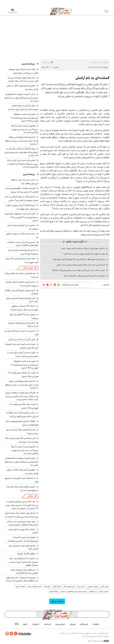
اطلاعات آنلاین (61, 11)
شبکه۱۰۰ (96, 624)
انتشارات (36, 624)
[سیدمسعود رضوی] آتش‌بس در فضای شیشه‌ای (22, 292)
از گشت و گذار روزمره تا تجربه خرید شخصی (23, 531)
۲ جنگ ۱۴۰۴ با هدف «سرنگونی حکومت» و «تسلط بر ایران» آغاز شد (24, 308)
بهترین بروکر (104, 591)
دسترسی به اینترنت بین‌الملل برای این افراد (21, 333)
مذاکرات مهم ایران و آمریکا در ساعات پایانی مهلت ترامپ (83, 248)
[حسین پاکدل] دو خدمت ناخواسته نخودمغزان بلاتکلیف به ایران (23, 244)
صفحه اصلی (104, 62)
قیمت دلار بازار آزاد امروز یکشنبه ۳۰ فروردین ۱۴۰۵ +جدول (23, 375)
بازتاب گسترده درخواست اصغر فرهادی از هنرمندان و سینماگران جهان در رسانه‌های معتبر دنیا (21, 98)
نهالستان (47, 586)
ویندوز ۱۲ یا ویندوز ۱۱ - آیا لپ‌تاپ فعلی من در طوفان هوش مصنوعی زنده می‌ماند (22, 579)
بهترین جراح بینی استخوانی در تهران (74, 591)
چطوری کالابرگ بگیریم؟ (26, 554)
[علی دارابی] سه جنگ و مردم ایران (22, 339)
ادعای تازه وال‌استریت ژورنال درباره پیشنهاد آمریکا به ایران (23, 252)
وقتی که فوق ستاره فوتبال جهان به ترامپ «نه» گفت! (84, 254)
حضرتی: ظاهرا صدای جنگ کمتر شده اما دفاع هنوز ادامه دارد (22, 489)
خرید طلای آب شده (34, 586)
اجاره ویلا (81, 586)
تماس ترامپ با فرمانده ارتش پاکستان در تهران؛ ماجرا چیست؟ (22, 284)
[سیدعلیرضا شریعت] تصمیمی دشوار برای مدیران (22, 300)
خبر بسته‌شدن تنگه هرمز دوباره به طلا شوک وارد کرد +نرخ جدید (22, 440)
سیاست (94, 62)
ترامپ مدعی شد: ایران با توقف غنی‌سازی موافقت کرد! (25, 182)
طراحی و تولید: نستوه (98, 641)
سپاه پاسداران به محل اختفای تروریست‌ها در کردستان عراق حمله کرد (23, 107)
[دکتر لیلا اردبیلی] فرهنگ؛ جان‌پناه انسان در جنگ (23, 324)
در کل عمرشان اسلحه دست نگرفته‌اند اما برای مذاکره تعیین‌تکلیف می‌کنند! (22, 415)
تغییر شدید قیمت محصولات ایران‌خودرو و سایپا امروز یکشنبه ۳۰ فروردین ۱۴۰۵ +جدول (25, 118)
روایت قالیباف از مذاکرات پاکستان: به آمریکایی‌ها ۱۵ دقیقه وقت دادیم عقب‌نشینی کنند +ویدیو (21, 152)
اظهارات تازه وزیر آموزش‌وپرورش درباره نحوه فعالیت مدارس (22, 423)
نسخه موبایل (57, 601)
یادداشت (47, 624)
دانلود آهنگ (57, 586)
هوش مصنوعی (92, 586)
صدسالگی (84, 624)
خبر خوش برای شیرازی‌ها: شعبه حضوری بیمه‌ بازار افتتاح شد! (24, 571)
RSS (17, 624)
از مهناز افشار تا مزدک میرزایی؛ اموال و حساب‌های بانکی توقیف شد (22, 207)
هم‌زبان (72, 624)
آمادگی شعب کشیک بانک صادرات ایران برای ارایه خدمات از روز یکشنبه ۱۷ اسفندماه (22, 515)
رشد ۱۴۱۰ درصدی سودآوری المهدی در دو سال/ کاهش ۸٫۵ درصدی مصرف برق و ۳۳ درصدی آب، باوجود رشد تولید (22, 505)
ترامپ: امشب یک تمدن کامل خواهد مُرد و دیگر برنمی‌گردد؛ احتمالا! (79, 270)
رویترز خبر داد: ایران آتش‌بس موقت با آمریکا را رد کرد (84, 276)
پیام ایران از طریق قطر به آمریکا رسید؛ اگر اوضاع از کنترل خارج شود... (78, 259)
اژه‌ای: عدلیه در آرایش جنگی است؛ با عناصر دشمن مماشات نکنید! (23, 354)
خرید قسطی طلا (70, 586)
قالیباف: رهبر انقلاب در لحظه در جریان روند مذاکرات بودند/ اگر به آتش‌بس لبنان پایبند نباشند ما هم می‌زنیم (22, 396)
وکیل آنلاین (104, 586)
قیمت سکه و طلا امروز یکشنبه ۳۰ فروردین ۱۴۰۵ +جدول (24, 406)
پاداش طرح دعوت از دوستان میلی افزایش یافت (24, 547)
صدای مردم (60, 624)
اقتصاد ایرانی (20, 586)
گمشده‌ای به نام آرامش (92, 78)
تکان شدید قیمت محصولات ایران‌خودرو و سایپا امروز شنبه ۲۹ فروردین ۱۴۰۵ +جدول (22, 217)
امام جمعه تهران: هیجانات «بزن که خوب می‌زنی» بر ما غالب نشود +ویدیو (23, 79)
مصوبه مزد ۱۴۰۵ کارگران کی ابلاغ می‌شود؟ (24, 316)
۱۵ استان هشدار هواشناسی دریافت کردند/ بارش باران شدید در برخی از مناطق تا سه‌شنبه (22, 140)
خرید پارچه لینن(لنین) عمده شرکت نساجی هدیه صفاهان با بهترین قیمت (23, 523)
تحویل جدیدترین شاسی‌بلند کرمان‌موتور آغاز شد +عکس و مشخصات (23, 539)
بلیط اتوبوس (54, 591)
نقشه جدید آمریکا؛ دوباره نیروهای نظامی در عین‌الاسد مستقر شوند (24, 71)
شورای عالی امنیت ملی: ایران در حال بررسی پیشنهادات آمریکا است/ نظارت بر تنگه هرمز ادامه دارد (23, 164)
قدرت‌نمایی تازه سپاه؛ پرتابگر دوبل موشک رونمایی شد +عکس (81, 265)
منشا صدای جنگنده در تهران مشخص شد (22, 236)
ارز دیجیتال (93, 591)
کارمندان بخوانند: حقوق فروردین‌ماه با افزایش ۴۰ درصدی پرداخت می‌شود (22, 190)
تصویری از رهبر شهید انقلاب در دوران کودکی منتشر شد (22, 472)
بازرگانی (30, 496)
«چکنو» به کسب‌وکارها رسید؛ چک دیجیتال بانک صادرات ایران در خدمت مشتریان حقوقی (24, 562)
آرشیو (25, 624)
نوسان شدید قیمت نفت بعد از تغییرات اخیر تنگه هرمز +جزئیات (22, 346)
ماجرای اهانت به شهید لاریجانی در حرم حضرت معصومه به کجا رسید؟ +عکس (22, 199)
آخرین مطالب (28, 268)
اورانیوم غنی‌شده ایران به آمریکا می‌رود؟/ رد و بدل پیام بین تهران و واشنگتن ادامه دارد (25, 129)
